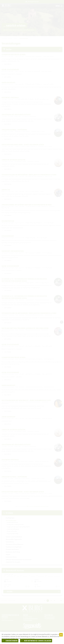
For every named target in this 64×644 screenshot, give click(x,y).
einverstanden (12, 641)
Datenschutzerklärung (28, 639)
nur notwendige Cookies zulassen (38, 641)
